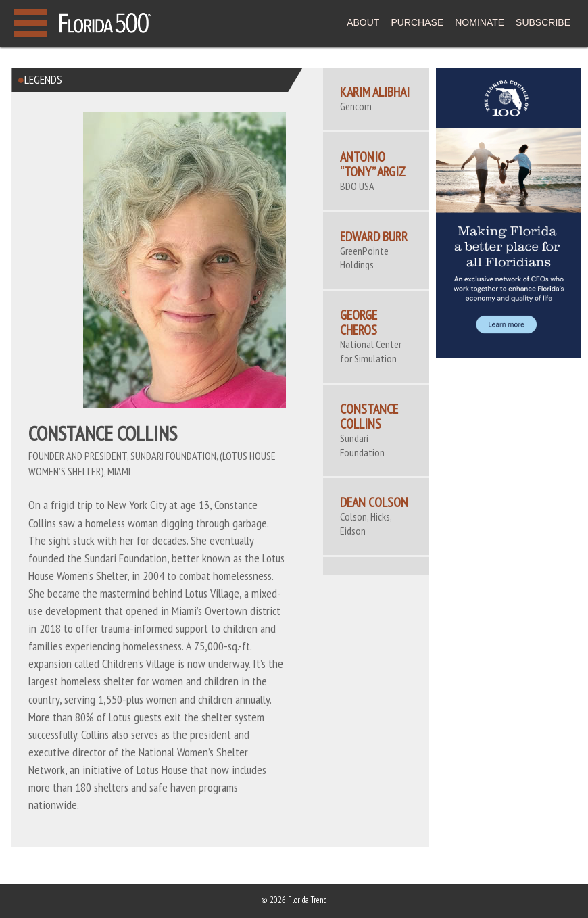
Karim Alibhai (375, 92)
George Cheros (359, 322)
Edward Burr (374, 237)
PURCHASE (417, 22)
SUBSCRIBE (543, 22)
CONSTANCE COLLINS (369, 416)
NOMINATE (480, 22)
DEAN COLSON (374, 502)
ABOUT (363, 22)
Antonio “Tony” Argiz (373, 164)
